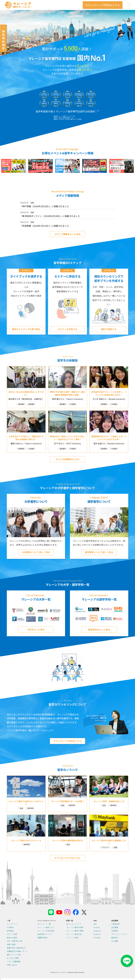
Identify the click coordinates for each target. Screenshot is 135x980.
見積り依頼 (11, 944)
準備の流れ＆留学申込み (16, 948)
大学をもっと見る (36, 629)
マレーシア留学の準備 (75, 931)
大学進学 (10, 927)
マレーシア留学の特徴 (75, 927)
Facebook (97, 934)
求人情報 (115, 941)
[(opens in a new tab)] (13, 166)
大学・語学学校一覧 (14, 941)
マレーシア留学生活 (74, 934)
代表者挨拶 (116, 924)
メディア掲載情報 (14, 961)
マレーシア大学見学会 (46, 931)
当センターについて (74, 924)
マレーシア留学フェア (46, 927)
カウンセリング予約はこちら (103, 5)
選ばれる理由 (12, 938)
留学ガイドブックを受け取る (26, 329)
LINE (95, 924)
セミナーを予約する (67, 329)
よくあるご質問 (13, 958)
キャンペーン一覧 (44, 924)
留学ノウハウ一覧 (14, 955)
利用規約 (115, 931)
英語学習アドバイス (45, 934)
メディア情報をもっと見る (68, 234)
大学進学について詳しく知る (36, 552)
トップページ (12, 924)
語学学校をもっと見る (99, 630)
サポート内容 (12, 934)
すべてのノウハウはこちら (67, 858)
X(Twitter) (97, 938)
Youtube (97, 927)
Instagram (97, 931)
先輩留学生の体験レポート (17, 951)
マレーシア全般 (72, 938)
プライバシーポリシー (120, 934)
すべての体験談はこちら (67, 459)
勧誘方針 (115, 938)
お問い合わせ (12, 965)
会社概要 (115, 927)
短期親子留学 (42, 938)
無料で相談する (109, 329)
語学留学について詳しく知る (99, 552)
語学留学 (10, 931)
